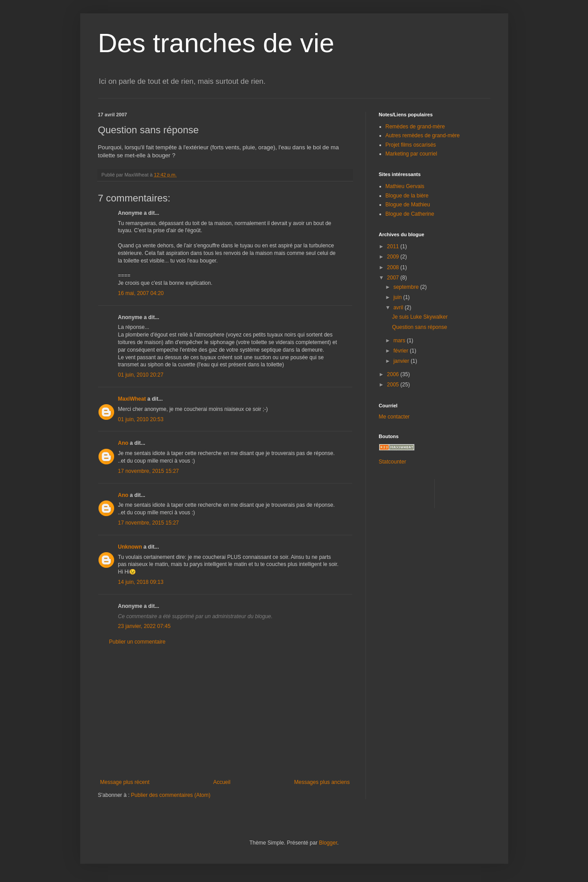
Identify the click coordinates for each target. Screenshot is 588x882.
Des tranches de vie (216, 43)
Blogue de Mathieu (408, 205)
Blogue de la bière (407, 196)
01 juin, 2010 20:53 (141, 419)
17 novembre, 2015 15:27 (149, 471)
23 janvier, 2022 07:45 (144, 626)
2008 (394, 267)
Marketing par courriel (411, 154)
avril (399, 308)
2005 (394, 385)
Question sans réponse (419, 327)
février (401, 351)
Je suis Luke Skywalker (420, 317)
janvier (402, 361)
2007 (394, 278)
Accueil (222, 782)
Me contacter (394, 417)
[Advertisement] (225, 712)
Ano (123, 443)
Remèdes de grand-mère (415, 127)
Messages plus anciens (322, 782)
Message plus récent (125, 782)
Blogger (328, 843)
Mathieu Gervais (405, 186)
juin (398, 297)
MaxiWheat (132, 399)
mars (400, 340)
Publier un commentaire (138, 642)
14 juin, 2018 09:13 (141, 582)
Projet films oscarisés (411, 145)
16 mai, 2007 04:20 (141, 293)
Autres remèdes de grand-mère (423, 135)
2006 (394, 374)
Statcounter (393, 462)
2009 (394, 257)
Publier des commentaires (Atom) (171, 795)
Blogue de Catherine (410, 214)
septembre (407, 287)
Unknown (130, 547)
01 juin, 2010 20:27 (141, 375)
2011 (394, 246)
